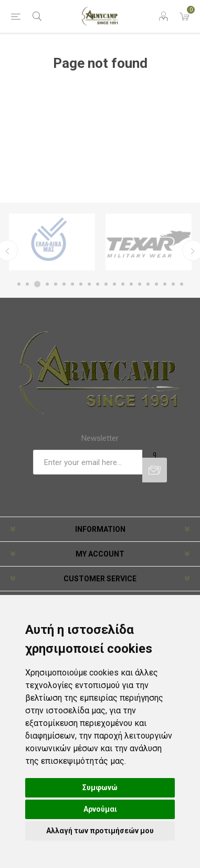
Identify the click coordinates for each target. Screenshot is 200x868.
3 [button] (37, 284)
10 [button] (98, 284)
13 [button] (123, 284)
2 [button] (27, 284)
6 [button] (64, 284)
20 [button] (182, 284)
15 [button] (140, 284)
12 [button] (114, 284)
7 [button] (72, 284)
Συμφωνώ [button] (100, 788)
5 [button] (56, 284)
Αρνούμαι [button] (100, 809)
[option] (52, 242)
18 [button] (165, 284)
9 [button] (89, 284)
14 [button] (131, 284)
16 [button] (148, 284)
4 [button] (47, 284)
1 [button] (19, 284)
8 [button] (81, 284)
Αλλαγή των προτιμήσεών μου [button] (100, 831)
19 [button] (173, 284)
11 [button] (106, 284)
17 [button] (156, 284)
